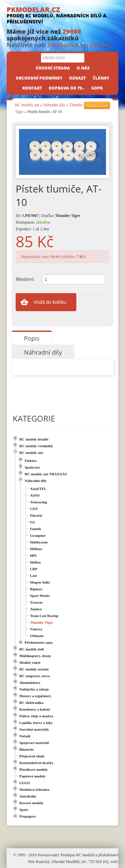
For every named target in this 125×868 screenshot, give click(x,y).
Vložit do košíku (50, 302)
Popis (32, 338)
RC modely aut (27, 105)
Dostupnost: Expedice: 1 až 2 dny (33, 226)
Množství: (25, 279)
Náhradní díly (54, 105)
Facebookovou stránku (79, 45)
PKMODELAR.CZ (62, 15)
